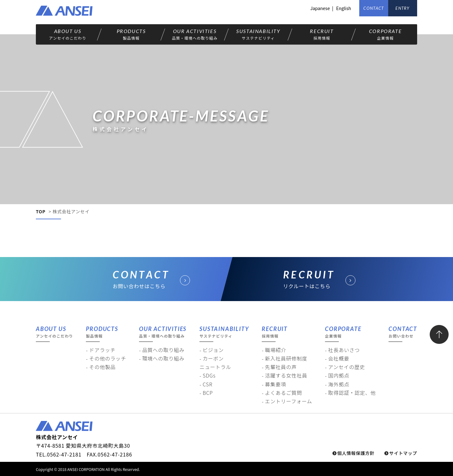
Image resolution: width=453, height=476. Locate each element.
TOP (41, 211)
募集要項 (275, 384)
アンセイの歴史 (347, 367)
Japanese (320, 8)
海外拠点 (339, 384)
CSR (207, 384)
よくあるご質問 (283, 393)
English (344, 8)
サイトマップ (403, 453)
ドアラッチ (102, 350)
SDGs (209, 375)
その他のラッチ (108, 358)
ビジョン (213, 350)
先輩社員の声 (281, 367)
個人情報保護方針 (356, 453)
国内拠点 (339, 375)
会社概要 (339, 358)
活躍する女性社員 (286, 375)
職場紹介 (275, 350)
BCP (208, 393)
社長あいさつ (344, 350)
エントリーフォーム (288, 401)
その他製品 (102, 367)
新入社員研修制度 (286, 358)
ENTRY (403, 8)
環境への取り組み (163, 358)
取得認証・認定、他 (352, 393)
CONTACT (374, 8)
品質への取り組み (163, 350)
